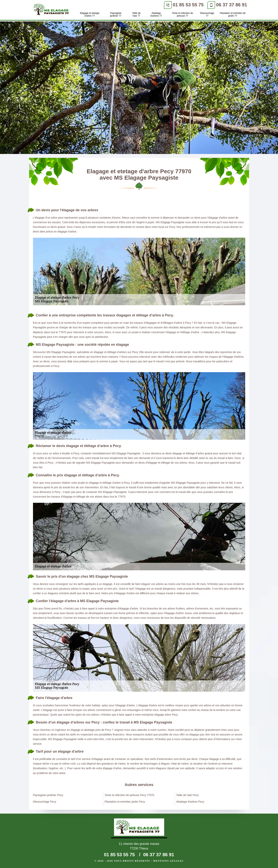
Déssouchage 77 (207, 14)
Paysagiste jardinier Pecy (48, 795)
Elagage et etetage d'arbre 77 (90, 14)
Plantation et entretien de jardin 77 (233, 14)
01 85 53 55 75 (188, 5)
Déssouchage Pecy (45, 802)
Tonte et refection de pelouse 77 (182, 14)
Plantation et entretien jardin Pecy (125, 802)
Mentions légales (168, 861)
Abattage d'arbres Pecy (190, 802)
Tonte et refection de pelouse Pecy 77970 (129, 795)
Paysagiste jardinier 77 (116, 14)
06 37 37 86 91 (232, 5)
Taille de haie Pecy (187, 795)
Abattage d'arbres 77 (156, 14)
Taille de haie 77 (136, 14)
